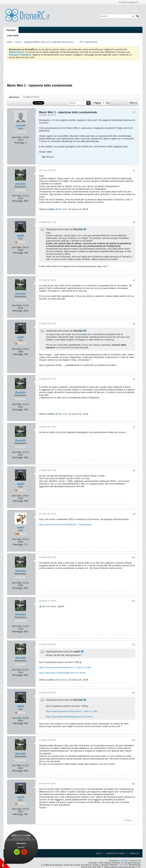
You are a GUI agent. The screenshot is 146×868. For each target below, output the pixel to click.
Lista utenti (13, 36)
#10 (133, 558)
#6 (134, 379)
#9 (134, 514)
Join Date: (17, 137)
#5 (134, 324)
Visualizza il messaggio (85, 229)
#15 (133, 784)
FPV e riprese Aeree (89, 42)
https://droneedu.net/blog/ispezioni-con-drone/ (62, 673)
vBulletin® (124, 861)
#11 (133, 601)
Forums (11, 30)
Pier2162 (62, 209)
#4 (134, 280)
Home (10, 42)
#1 (134, 112)
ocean (21, 527)
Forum (18, 42)
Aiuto (99, 853)
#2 (134, 171)
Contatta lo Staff (116, 853)
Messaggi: (20, 143)
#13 (133, 693)
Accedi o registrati (130, 2)
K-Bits (122, 865)
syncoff (21, 126)
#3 (134, 222)
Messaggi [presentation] (14, 97)
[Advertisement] (73, 72)
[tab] (14, 97)
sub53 (21, 236)
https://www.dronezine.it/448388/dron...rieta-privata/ (65, 525)
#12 (133, 645)
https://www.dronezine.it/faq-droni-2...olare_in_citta (65, 667)
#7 (134, 427)
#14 (133, 740)
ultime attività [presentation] (31, 97)
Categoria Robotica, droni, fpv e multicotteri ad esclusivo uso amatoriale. (55, 42)
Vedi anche (21, 843)
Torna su (134, 853)
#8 (134, 471)
